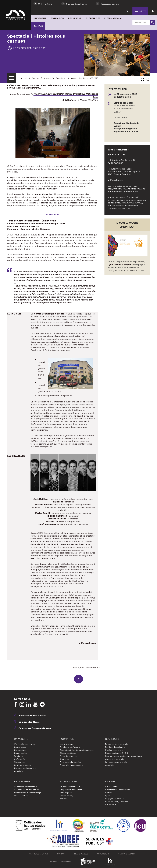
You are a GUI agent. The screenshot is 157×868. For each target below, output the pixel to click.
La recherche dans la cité (116, 762)
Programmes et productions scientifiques (123, 756)
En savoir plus (88, 643)
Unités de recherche (114, 750)
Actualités (19, 771)
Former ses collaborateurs (26, 787)
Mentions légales (127, 854)
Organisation (20, 750)
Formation (57, 18)
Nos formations (66, 744)
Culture (47, 78)
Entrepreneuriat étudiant (71, 762)
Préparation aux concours (71, 765)
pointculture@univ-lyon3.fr (122, 160)
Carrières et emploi (23, 765)
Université (40, 18)
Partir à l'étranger (67, 796)
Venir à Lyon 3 (66, 793)
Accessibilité (103, 854)
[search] (143, 22)
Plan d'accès (117, 180)
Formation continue (68, 756)
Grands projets (21, 753)
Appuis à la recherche (115, 759)
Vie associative (112, 787)
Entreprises (93, 18)
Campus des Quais (29, 722)
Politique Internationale (70, 787)
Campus (38, 26)
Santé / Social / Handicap (117, 802)
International (113, 18)
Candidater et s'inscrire (70, 747)
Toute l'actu (61, 78)
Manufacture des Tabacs (32, 715)
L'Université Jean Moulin (25, 744)
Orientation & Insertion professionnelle (77, 750)
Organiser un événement (25, 768)
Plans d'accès (81, 854)
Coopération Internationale (72, 790)
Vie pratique (111, 805)
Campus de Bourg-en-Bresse (35, 728)
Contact (61, 854)
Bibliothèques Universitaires (117, 790)
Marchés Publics (21, 796)
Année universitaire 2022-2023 (85, 78)
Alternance (64, 759)
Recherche (75, 18)
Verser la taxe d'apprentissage (28, 793)
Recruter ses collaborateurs (26, 790)
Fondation (19, 756)
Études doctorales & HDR (117, 753)
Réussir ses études (68, 753)
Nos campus (20, 762)
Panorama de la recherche (117, 744)
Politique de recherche (115, 747)
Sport (108, 796)
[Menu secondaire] (12, 78)
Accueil (24, 78)
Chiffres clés (19, 759)
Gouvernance (20, 747)
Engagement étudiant (115, 799)
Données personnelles (60, 862)
